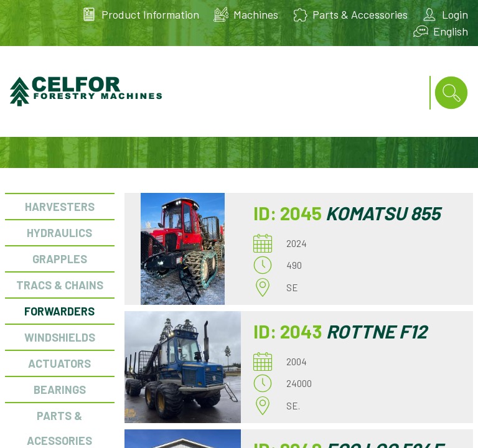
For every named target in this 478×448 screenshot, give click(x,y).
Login (455, 14)
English (451, 31)
